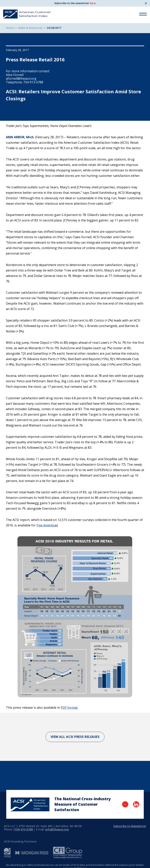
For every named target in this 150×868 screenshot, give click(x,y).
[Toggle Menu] (143, 14)
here (93, 3)
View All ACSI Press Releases (75, 737)
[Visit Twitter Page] (125, 804)
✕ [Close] (146, 3)
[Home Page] (30, 804)
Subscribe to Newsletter (130, 826)
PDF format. (69, 708)
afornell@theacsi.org (21, 78)
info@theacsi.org (57, 829)
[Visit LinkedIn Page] (136, 804)
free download (47, 525)
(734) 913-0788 (23, 829)
